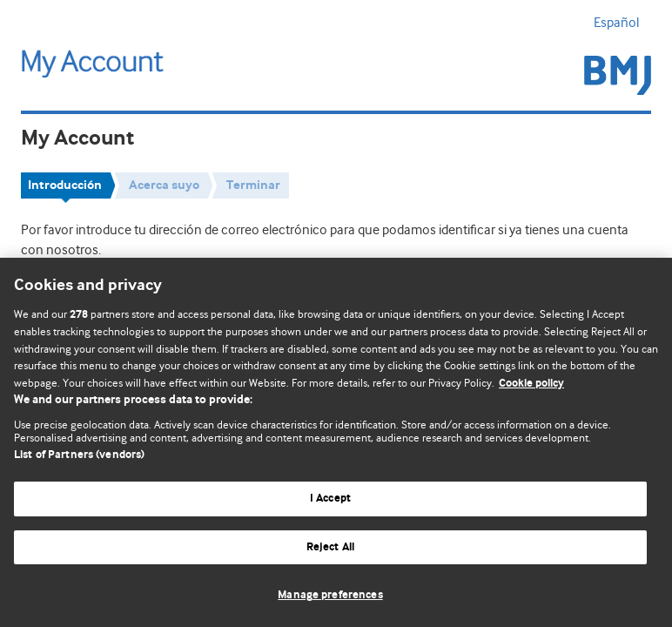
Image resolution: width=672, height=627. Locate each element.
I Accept (330, 499)
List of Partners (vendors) (79, 455)
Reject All (330, 547)
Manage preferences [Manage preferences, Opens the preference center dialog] (330, 595)
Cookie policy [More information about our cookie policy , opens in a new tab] (531, 384)
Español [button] (622, 23)
